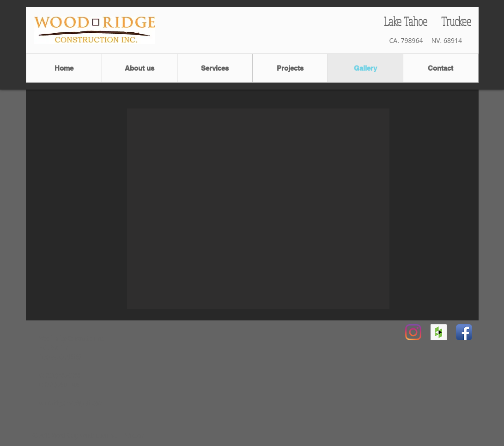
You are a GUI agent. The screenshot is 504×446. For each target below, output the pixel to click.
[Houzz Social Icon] (439, 332)
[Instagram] (413, 332)
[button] (258, 209)
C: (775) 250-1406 (59, 384)
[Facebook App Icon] (464, 332)
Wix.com (135, 435)
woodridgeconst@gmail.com (71, 403)
